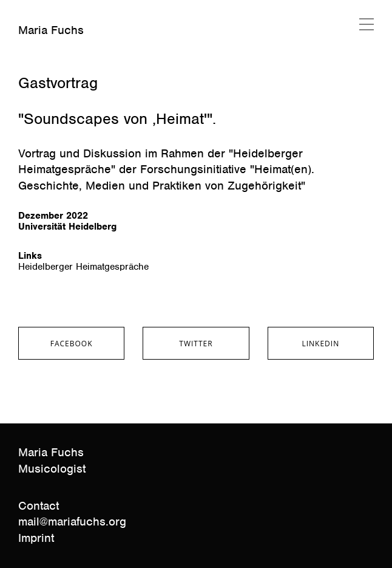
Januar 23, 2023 (50, 63)
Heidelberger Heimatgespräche (83, 267)
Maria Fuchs (51, 30)
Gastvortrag (58, 83)
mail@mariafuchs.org (72, 522)
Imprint (36, 538)
